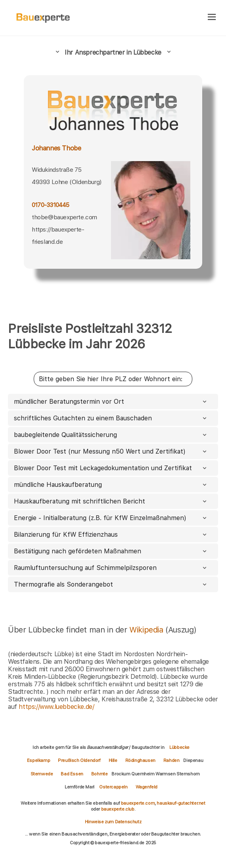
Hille (113, 760)
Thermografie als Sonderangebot (111, 584)
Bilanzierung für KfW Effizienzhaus (111, 535)
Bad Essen (72, 774)
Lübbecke (179, 747)
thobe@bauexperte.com (64, 217)
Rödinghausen (140, 760)
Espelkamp (38, 760)
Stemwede (42, 774)
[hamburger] (212, 18)
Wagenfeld (147, 787)
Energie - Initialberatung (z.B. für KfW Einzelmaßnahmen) (111, 518)
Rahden (171, 760)
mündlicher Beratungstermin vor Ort (111, 402)
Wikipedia (147, 630)
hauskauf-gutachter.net (181, 803)
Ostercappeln (113, 787)
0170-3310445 (51, 205)
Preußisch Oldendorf (79, 760)
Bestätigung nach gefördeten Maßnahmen (111, 551)
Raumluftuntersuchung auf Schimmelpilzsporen (111, 568)
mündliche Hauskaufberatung (111, 485)
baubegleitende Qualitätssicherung (111, 435)
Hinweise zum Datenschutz (113, 822)
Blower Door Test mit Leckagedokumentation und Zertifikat (111, 468)
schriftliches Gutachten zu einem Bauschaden (111, 418)
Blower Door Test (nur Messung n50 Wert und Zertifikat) (111, 451)
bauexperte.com (138, 803)
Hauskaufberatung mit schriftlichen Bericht (111, 501)
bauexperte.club (118, 809)
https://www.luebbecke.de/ (56, 707)
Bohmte (100, 774)
